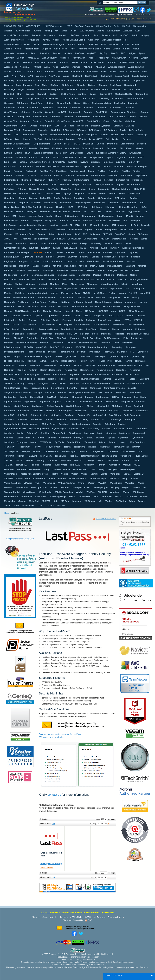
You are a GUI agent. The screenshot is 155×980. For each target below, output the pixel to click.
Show (97, 819)
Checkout (140, 19)
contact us (54, 795)
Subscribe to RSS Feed (106, 519)
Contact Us (78, 920)
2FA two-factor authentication (51, 737)
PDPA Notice (77, 917)
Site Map (67, 920)
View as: (43, 824)
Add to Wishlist (47, 867)
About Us (36, 917)
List (53, 824)
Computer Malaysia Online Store (20, 539)
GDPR (88, 917)
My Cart (131, 19)
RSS (90, 920)
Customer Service (50, 917)
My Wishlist (121, 19)
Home (7, 513)
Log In (149, 19)
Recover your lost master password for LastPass (60, 734)
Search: (101, 3)
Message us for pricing (51, 864)
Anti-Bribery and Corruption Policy (108, 917)
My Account (109, 19)
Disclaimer (65, 917)
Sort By (93, 824)
